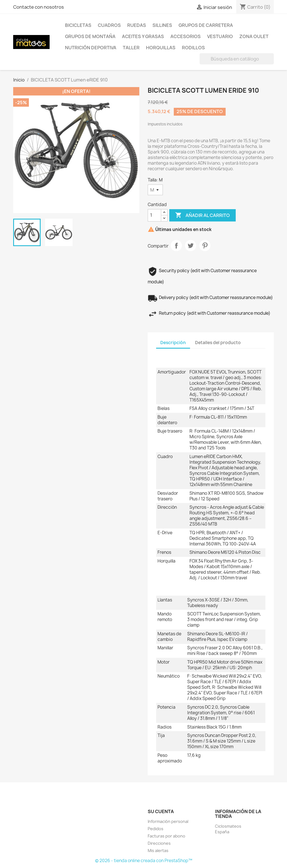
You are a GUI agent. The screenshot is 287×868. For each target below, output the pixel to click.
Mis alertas (158, 851)
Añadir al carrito (202, 215)
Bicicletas (78, 25)
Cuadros (109, 25)
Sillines (162, 25)
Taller (131, 48)
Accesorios (186, 36)
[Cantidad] (154, 215)
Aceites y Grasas (143, 36)
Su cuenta (161, 811)
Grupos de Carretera (206, 25)
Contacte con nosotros (39, 7)
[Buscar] (237, 59)
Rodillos (193, 48)
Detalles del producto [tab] (218, 343)
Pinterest (205, 246)
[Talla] (155, 190)
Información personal (168, 821)
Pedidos (156, 829)
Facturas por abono (166, 836)
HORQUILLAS (161, 48)
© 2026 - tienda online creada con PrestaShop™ (144, 861)
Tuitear (191, 246)
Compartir (176, 246)
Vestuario (220, 36)
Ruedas (137, 25)
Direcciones (159, 843)
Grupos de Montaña (90, 36)
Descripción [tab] (173, 343)
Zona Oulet (254, 36)
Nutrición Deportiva (91, 48)
